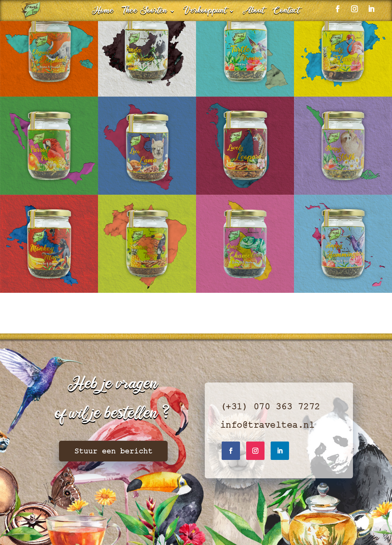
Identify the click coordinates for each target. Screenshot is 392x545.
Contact (286, 12)
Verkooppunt (205, 12)
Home (103, 12)
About (254, 12)
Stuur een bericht (113, 451)
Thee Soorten (145, 12)
